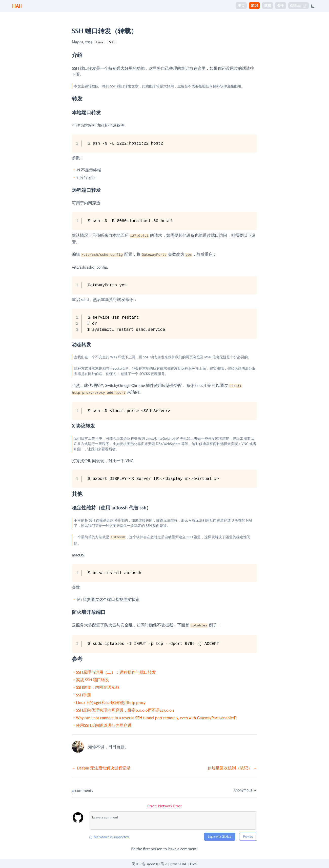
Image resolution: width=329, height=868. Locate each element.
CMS (194, 864)
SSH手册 (84, 695)
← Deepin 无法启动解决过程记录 (101, 768)
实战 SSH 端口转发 (92, 680)
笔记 (254, 5)
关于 (281, 5)
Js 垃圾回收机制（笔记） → (232, 768)
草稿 (268, 5)
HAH (17, 6)
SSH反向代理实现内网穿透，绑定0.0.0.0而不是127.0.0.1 (125, 710)
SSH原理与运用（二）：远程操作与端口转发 (116, 672)
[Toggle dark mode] (313, 6)
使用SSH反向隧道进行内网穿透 (104, 725)
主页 (241, 5)
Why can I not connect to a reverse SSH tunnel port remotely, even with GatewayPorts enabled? (156, 718)
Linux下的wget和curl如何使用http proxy (111, 702)
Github (299, 6)
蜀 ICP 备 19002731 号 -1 (150, 864)
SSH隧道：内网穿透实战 (98, 687)
